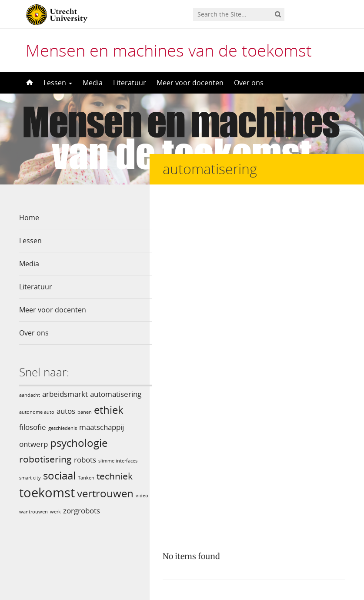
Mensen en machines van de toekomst (169, 50)
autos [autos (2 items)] (66, 411)
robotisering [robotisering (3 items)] (45, 459)
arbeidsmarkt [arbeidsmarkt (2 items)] (65, 394)
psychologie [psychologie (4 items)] (79, 443)
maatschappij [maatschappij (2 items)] (102, 427)
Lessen (58, 83)
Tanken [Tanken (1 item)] (86, 478)
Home (29, 218)
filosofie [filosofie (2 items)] (33, 427)
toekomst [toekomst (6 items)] (47, 493)
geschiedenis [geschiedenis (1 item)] (63, 428)
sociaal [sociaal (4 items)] (59, 475)
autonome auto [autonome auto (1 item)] (37, 412)
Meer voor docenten (190, 83)
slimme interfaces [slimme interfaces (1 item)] (118, 461)
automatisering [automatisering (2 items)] (116, 394)
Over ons (249, 83)
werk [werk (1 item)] (70, 510)
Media (93, 83)
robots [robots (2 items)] (85, 460)
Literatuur (130, 83)
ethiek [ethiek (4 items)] (109, 410)
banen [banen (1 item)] (85, 412)
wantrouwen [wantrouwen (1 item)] (48, 510)
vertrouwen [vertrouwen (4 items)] (105, 493)
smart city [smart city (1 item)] (30, 478)
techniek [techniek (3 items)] (115, 476)
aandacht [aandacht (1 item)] (30, 395)
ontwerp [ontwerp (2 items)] (33, 444)
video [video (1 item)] (25, 510)
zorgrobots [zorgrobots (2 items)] (96, 509)
